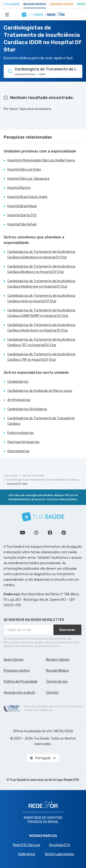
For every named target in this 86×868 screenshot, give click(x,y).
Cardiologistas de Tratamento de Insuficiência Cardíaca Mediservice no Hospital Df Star (41, 284)
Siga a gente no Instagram (36, 533)
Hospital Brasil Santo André (27, 197)
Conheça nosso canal (22, 533)
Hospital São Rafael (22, 224)
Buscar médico (35, 4)
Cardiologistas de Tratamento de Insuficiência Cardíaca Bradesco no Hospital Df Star (41, 269)
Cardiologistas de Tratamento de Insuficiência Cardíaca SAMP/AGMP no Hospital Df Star (41, 313)
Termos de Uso (57, 682)
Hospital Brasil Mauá (22, 206)
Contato (52, 693)
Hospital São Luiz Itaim (24, 170)
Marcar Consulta (33, 475)
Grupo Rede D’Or (66, 780)
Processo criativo (17, 671)
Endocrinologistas (21, 433)
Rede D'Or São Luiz (26, 845)
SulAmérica (27, 854)
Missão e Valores (58, 660)
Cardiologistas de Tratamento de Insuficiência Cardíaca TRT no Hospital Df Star (41, 342)
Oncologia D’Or (60, 845)
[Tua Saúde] (43, 517)
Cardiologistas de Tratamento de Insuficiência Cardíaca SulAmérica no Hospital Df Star (41, 255)
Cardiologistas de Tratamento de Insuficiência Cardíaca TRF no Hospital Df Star (41, 357)
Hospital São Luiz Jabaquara (28, 179)
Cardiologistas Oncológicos (27, 409)
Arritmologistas (19, 400)
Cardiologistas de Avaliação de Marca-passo (40, 391)
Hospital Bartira (19, 188)
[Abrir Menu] (7, 14)
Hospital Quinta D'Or (22, 215)
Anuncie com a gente (19, 693)
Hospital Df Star (17, 484)
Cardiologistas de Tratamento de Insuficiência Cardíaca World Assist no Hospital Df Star (41, 328)
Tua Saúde (12, 4)
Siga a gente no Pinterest (64, 533)
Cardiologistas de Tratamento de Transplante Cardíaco (41, 421)
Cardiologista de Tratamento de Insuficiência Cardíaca (43, 480)
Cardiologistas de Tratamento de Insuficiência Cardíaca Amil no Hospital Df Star (41, 298)
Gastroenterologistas (23, 442)
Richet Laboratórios (60, 854)
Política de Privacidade (21, 682)
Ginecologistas (18, 451)
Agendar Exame (62, 4)
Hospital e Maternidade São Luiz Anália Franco (41, 160)
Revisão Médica (57, 671)
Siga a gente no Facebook (50, 533)
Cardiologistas (18, 382)
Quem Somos (14, 660)
